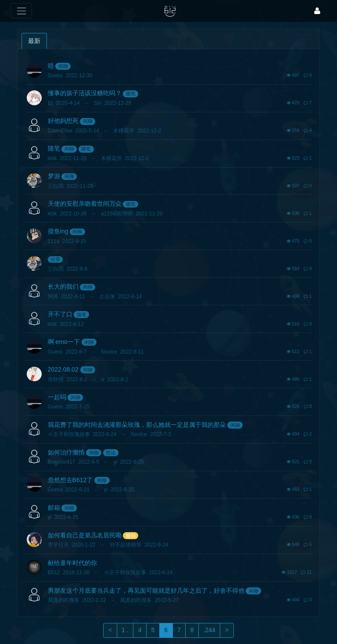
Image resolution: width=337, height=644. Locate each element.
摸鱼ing (58, 231)
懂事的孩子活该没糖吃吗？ (85, 93)
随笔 (131, 93)
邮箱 (54, 508)
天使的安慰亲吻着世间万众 (85, 204)
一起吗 (57, 397)
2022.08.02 (63, 369)
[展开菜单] (21, 11)
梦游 (54, 176)
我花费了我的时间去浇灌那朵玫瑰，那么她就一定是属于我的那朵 (137, 425)
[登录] (317, 11)
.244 (210, 630)
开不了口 (60, 314)
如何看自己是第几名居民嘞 (85, 535)
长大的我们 (63, 286)
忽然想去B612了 (70, 480)
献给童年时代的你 (72, 563)
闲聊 (63, 66)
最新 (34, 41)
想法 (111, 453)
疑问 (131, 536)
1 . (125, 630)
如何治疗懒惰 (66, 452)
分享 (55, 259)
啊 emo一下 (64, 342)
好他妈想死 (63, 121)
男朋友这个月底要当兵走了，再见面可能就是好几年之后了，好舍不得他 (146, 590)
